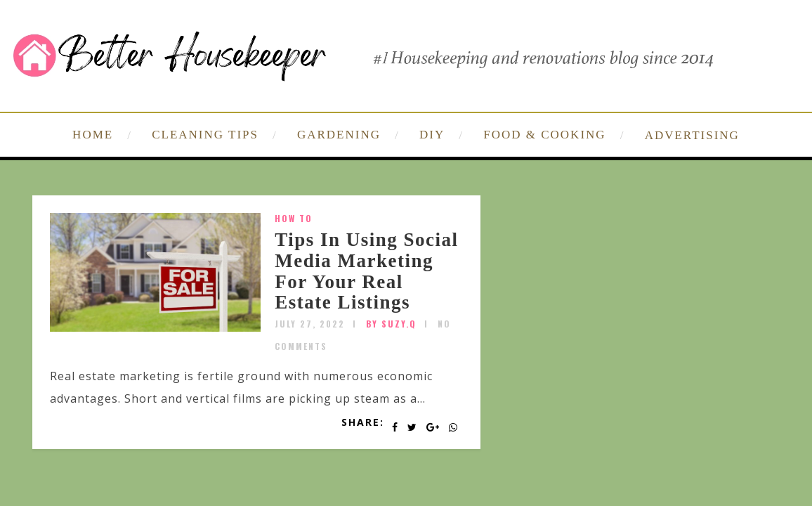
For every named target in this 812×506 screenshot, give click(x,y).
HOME (93, 135)
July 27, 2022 (310, 324)
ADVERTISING (692, 135)
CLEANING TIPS (205, 135)
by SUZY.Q (391, 324)
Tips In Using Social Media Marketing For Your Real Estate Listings (366, 271)
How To (294, 218)
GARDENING (339, 135)
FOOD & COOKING (544, 135)
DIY (432, 135)
